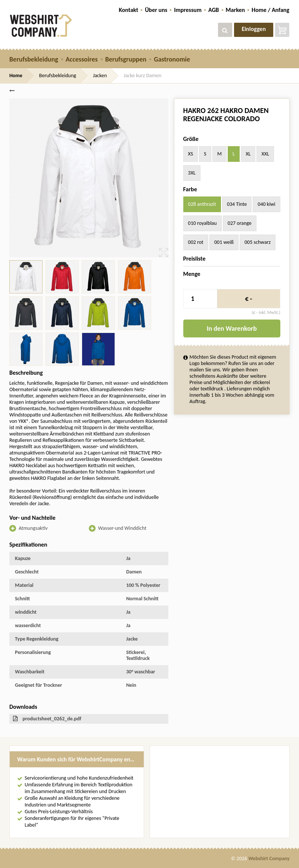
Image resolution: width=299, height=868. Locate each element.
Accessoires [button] (82, 59)
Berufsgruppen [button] (126, 59)
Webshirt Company (269, 858)
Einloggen (254, 29)
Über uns (156, 10)
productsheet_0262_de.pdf (52, 719)
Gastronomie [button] (172, 59)
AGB (214, 10)
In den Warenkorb (232, 328)
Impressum (188, 10)
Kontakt (128, 10)
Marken (235, 10)
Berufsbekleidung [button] (34, 59)
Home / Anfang (270, 10)
